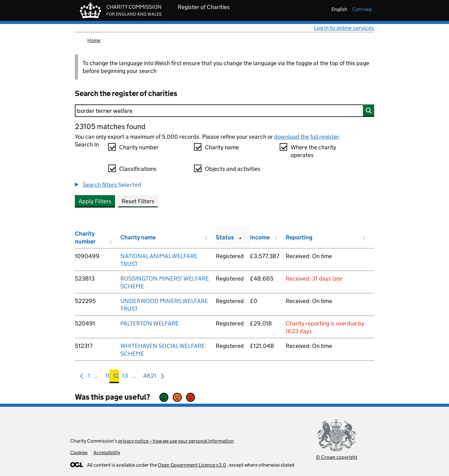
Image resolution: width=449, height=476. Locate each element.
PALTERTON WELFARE (150, 323)
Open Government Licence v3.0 (192, 465)
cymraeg (362, 9)
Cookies (79, 452)
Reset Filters (138, 201)
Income (260, 237)
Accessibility (107, 452)
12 (116, 377)
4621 (150, 377)
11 (108, 377)
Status (225, 237)
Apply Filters (95, 201)
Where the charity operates (313, 151)
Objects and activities (233, 169)
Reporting (299, 237)
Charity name (222, 147)
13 (125, 377)
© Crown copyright (337, 457)
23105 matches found (110, 126)
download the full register (307, 137)
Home (94, 40)
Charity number (139, 147)
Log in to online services (344, 28)
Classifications (138, 169)
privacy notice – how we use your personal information (176, 441)
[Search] (224, 111)
